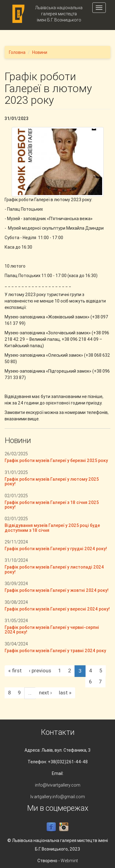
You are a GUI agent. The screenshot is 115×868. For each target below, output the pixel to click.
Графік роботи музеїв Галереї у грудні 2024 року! (56, 549)
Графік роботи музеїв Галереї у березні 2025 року (56, 460)
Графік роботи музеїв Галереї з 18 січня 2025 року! (52, 505)
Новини (40, 52)
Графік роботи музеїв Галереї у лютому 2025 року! (52, 481)
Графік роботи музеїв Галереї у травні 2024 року (55, 651)
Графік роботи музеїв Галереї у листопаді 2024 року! (54, 569)
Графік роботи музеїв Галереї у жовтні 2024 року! (57, 590)
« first (15, 671)
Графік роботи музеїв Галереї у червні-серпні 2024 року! (52, 630)
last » (65, 693)
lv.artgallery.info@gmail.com (58, 797)
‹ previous (40, 671)
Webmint (69, 861)
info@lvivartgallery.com (58, 785)
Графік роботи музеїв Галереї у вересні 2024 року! (57, 609)
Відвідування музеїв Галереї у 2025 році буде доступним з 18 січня (52, 528)
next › (45, 693)
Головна (17, 52)
